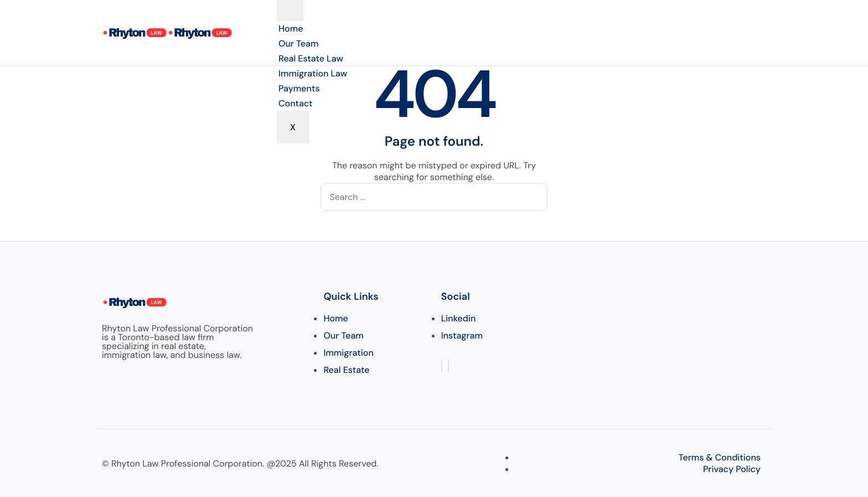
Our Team (298, 43)
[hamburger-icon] (290, 11)
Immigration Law (313, 73)
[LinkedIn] (442, 365)
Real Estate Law (311, 58)
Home (291, 29)
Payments (299, 88)
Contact (296, 103)
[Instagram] (448, 365)
